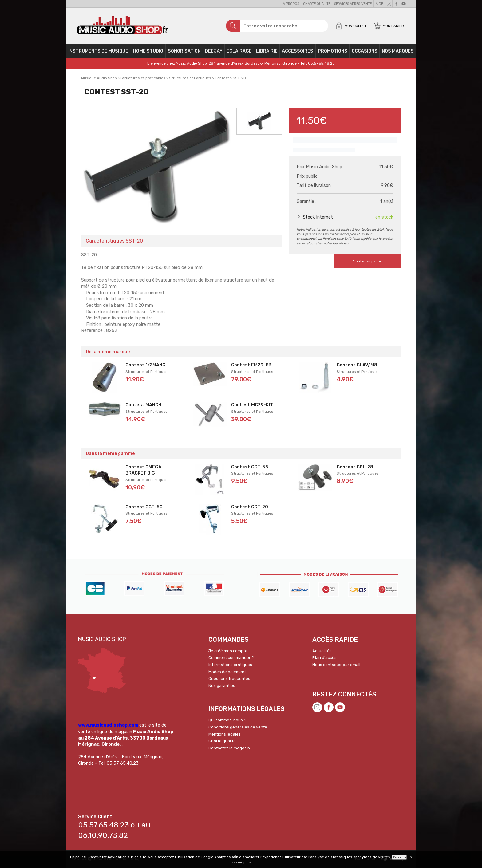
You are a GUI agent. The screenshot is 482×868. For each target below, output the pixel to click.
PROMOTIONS (333, 51)
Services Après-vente (353, 4)
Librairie (267, 51)
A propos (291, 4)
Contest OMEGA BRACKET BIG (143, 470)
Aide (379, 4)
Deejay (214, 51)
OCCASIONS (365, 51)
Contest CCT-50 (144, 507)
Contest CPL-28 (355, 467)
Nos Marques (398, 51)
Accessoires (298, 51)
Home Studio (148, 51)
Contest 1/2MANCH (147, 365)
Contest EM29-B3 (251, 365)
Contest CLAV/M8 (357, 365)
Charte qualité (317, 4)
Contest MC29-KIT (252, 405)
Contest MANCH (143, 405)
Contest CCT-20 (250, 507)
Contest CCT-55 (250, 467)
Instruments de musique (98, 51)
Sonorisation (184, 51)
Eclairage (239, 51)
